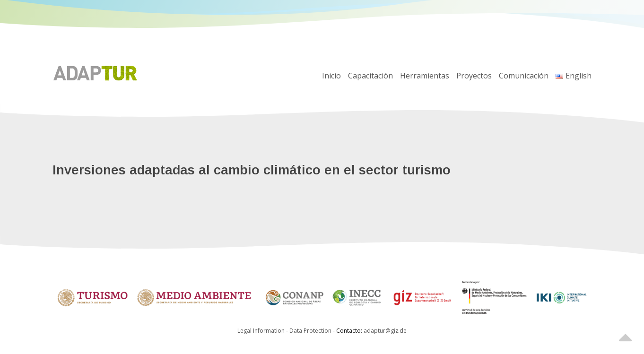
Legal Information (261, 331)
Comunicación (524, 76)
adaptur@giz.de (385, 331)
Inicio (331, 76)
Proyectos (474, 76)
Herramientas (425, 76)
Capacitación (370, 76)
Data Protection (311, 331)
